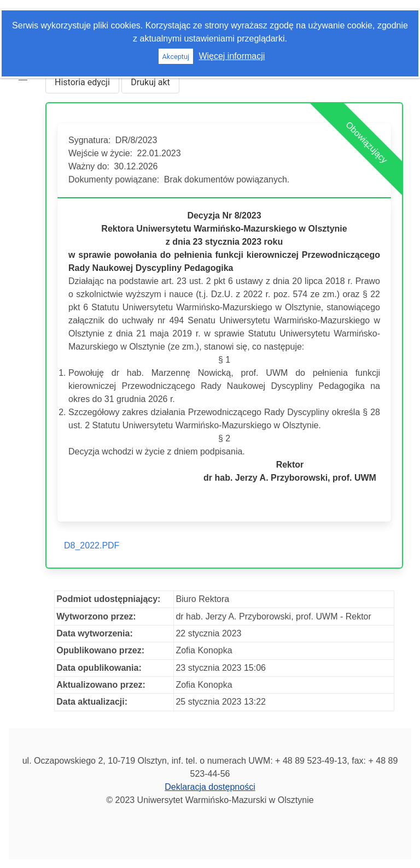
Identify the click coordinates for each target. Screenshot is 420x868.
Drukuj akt (150, 82)
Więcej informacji (232, 56)
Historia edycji (82, 82)
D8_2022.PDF (92, 545)
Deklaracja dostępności (210, 787)
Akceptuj (176, 57)
